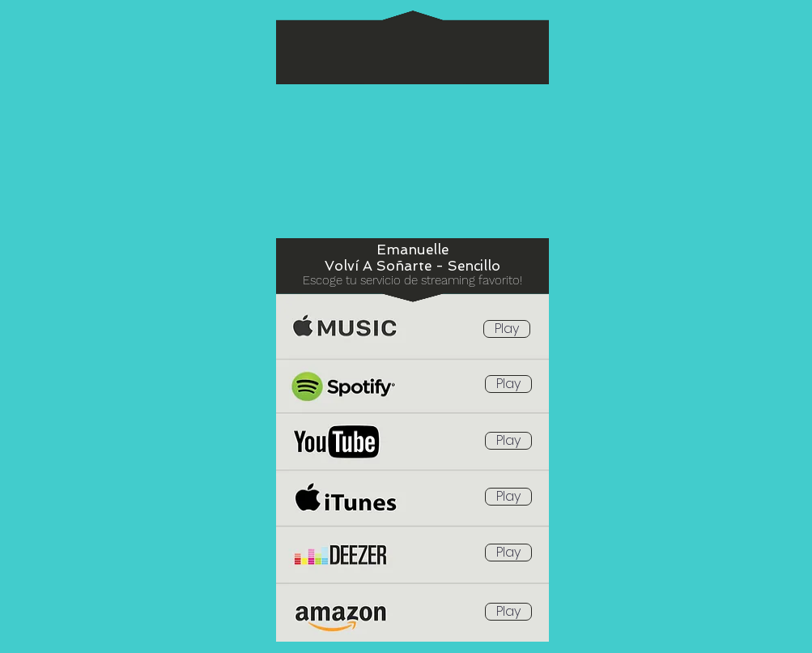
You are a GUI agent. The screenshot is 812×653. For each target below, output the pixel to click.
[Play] (507, 329)
